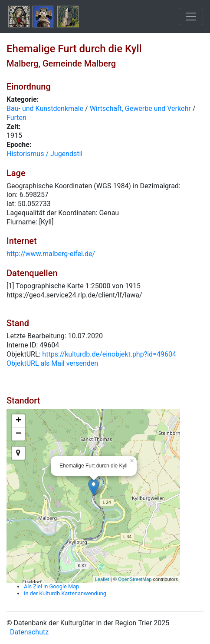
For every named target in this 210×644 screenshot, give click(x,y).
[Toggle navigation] (191, 17)
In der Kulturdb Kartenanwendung (65, 593)
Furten (16, 118)
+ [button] (18, 421)
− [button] (18, 434)
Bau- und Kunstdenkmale (45, 108)
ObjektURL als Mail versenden (52, 363)
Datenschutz (29, 632)
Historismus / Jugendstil (44, 154)
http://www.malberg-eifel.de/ (51, 254)
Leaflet (102, 579)
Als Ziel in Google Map (51, 586)
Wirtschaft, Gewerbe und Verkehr (140, 108)
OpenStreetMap (135, 579)
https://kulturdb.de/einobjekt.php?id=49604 (109, 354)
